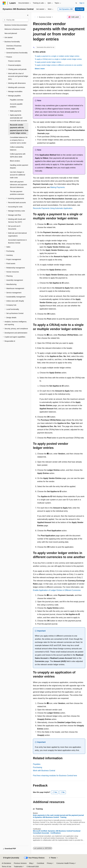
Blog (31, 863)
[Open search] (76, 3)
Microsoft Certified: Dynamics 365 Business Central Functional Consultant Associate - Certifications (57, 832)
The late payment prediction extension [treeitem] (17, 193)
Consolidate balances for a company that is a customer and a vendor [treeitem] (19, 140)
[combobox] (16, 20)
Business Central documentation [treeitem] (16, 25)
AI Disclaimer (6, 863)
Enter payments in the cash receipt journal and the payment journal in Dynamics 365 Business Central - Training (58, 816)
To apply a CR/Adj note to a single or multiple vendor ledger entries (58, 59)
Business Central (45, 17)
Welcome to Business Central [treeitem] (15, 29)
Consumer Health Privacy (65, 863)
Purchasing (37, 767)
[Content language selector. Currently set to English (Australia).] (11, 858)
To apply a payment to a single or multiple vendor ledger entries (57, 56)
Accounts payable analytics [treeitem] (16, 105)
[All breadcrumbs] (35, 17)
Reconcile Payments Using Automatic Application (53, 208)
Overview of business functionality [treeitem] (14, 47)
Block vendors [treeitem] (15, 161)
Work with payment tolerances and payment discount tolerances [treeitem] (18, 184)
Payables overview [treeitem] (17, 100)
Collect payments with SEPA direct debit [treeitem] (18, 155)
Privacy (50, 863)
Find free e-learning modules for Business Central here (55, 776)
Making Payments (57, 187)
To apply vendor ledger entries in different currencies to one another (59, 65)
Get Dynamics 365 (66, 9)
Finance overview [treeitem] (14, 61)
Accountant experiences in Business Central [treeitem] (17, 241)
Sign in (82, 3)
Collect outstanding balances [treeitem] (17, 148)
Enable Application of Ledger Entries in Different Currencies (57, 590)
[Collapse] (28, 15)
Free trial (80, 9)
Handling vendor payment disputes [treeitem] (19, 167)
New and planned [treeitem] (11, 33)
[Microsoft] (4, 3)
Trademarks (18, 867)
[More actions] (83, 17)
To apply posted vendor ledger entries (48, 62)
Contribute (40, 863)
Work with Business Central (44, 771)
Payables (37, 764)
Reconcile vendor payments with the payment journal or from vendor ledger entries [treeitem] (19, 129)
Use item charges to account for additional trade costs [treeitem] (18, 175)
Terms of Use (6, 867)
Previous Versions (20, 863)
